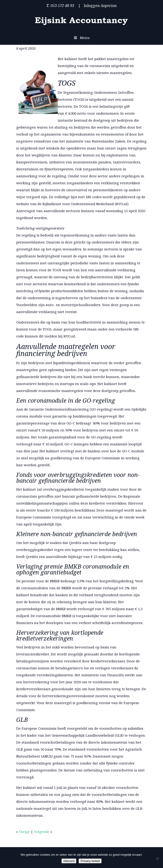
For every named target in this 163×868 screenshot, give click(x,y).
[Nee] (157, 858)
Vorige (24, 832)
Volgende (42, 832)
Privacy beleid (90, 861)
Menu (81, 38)
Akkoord (69, 861)
